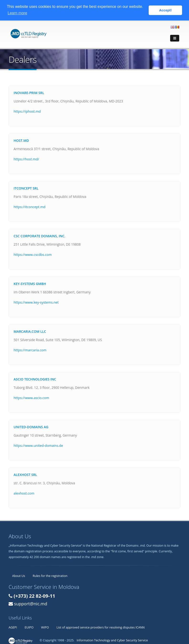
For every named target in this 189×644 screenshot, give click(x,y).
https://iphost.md (27, 111)
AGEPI (13, 627)
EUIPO (29, 627)
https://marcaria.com (30, 350)
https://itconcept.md (29, 207)
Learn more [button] (17, 13)
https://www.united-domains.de (38, 445)
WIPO (45, 627)
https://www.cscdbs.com (33, 254)
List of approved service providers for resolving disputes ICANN (101, 627)
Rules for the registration (50, 576)
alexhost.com (24, 493)
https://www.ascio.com (31, 398)
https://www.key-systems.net (36, 302)
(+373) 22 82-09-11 (34, 596)
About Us (19, 576)
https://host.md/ (26, 159)
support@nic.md (31, 603)
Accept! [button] (165, 10)
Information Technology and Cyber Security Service (112, 640)
